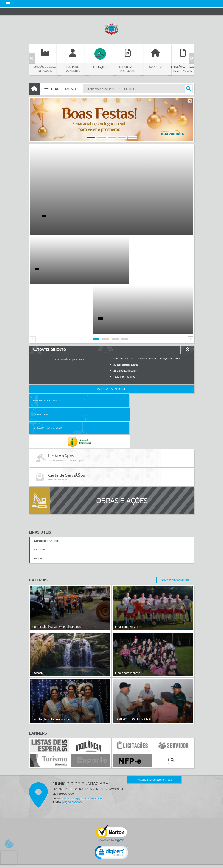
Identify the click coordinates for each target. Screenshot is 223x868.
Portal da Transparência (48, 365)
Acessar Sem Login (112, 339)
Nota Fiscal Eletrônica (46, 351)
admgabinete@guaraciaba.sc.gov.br (82, 724)
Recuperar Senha (76, 310)
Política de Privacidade (112, 863)
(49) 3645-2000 (72, 728)
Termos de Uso (111, 860)
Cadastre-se (60, 310)
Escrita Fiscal (123, 351)
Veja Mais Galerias (174, 505)
